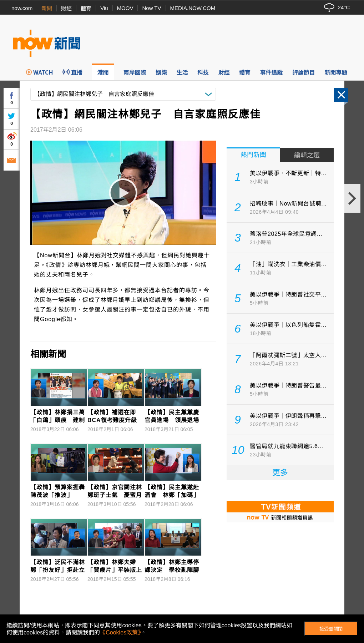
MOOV (125, 8)
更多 (280, 473)
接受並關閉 (331, 629)
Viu (104, 8)
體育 (86, 8)
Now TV (151, 8)
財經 (66, 8)
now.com (22, 8)
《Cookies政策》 (120, 632)
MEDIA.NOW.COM (193, 8)
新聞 (47, 8)
